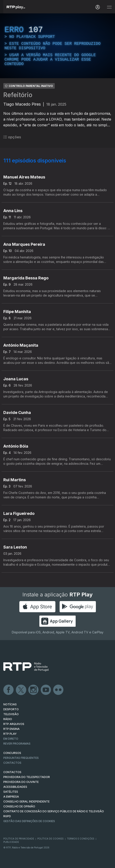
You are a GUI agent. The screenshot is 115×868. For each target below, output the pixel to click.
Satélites (11, 792)
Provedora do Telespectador (27, 777)
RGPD (7, 816)
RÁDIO (8, 719)
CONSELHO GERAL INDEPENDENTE (26, 801)
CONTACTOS (12, 772)
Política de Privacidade (19, 839)
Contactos (12, 763)
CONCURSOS (12, 753)
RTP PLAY (10, 734)
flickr (59, 690)
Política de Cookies (50, 839)
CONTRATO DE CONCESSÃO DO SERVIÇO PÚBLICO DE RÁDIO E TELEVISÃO (54, 811)
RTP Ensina (11, 729)
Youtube (46, 690)
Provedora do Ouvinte (21, 782)
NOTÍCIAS (10, 704)
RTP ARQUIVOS (14, 724)
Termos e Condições (81, 839)
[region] (57, 46)
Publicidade (11, 842)
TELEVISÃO (11, 714)
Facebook (9, 690)
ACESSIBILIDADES (15, 787)
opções (12, 137)
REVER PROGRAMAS (17, 744)
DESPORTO (11, 709)
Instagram (34, 690)
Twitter (21, 690)
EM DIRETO (11, 739)
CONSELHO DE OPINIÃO (19, 806)
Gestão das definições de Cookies (29, 821)
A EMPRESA (11, 797)
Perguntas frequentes (21, 758)
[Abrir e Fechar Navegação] (109, 7)
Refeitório (18, 95)
